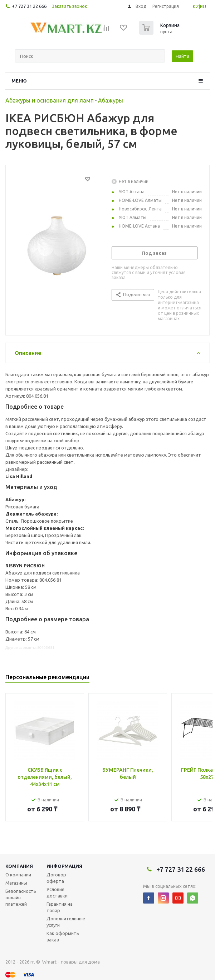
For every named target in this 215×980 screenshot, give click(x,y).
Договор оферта (56, 878)
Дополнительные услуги (66, 922)
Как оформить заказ (63, 936)
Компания (19, 866)
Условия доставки (57, 892)
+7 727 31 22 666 (29, 6)
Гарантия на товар (60, 907)
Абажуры (111, 100)
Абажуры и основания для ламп (50, 100)
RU (203, 6)
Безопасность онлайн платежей (21, 897)
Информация (64, 866)
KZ (196, 6)
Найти (182, 56)
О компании (18, 875)
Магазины (16, 883)
